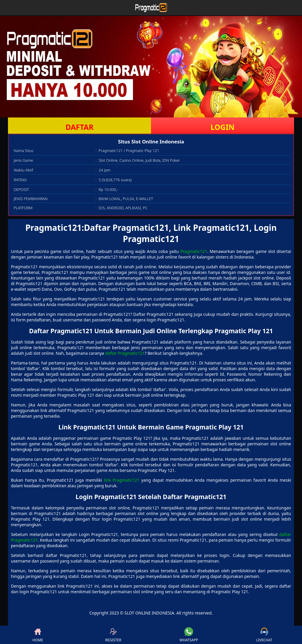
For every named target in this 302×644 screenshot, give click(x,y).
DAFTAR (79, 127)
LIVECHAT (264, 635)
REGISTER (113, 635)
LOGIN (223, 127)
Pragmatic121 (194, 251)
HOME (38, 635)
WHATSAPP (189, 635)
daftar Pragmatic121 (125, 353)
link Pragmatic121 (122, 480)
